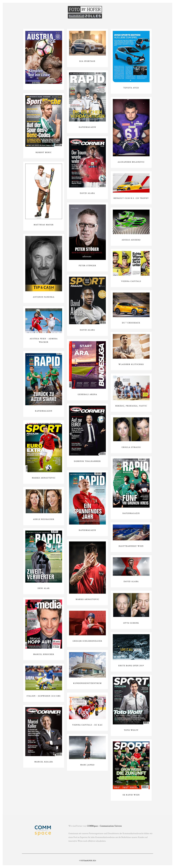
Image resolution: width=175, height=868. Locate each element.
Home (31, 11)
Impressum (141, 11)
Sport (43, 11)
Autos (126, 11)
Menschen (58, 11)
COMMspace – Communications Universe (104, 826)
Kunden (113, 11)
